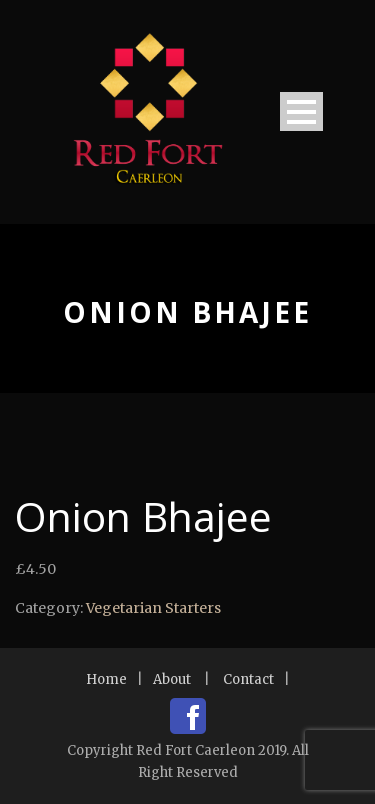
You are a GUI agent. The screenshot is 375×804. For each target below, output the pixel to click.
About (172, 679)
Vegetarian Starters (153, 608)
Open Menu (301, 111)
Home (106, 679)
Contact (248, 679)
